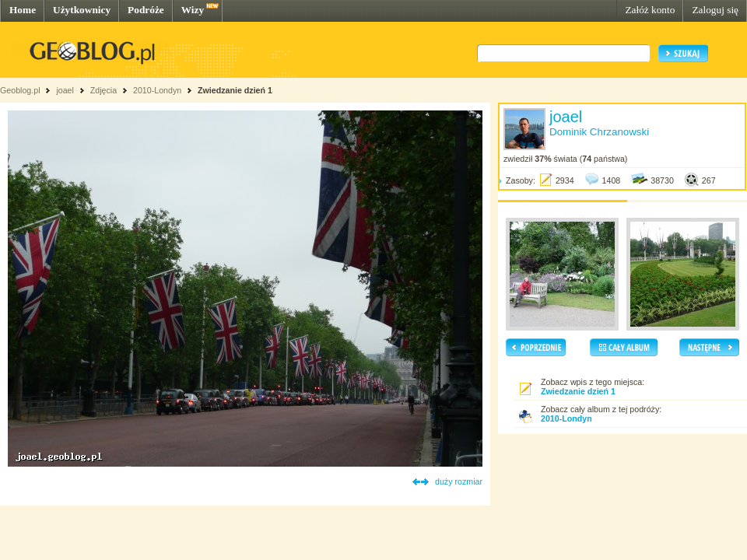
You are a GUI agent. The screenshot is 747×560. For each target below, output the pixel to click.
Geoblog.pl (20, 90)
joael (65, 90)
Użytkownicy (82, 10)
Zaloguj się (715, 10)
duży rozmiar (459, 481)
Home (23, 10)
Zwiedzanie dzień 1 (235, 90)
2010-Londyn (157, 90)
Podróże (146, 10)
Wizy (193, 10)
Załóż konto (650, 10)
